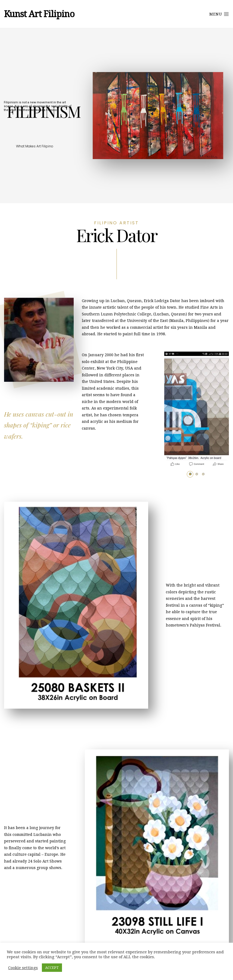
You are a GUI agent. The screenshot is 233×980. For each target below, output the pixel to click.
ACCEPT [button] (52, 968)
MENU (219, 14)
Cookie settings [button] (23, 968)
